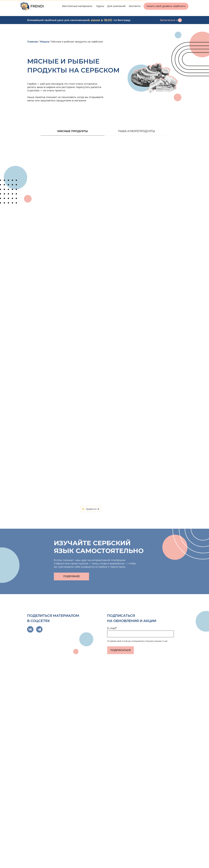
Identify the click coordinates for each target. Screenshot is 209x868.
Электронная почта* (118, 810)
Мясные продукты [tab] (73, 131)
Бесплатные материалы (77, 6)
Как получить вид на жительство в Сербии (102, 718)
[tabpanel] (104, 136)
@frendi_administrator (45, 804)
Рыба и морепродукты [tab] (137, 131)
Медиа (45, 42)
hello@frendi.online (44, 808)
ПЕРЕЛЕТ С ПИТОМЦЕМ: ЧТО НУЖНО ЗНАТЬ (154, 718)
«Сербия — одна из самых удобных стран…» (49, 718)
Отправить (118, 832)
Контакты (135, 6)
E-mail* (112, 628)
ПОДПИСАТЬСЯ (120, 650)
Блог (164, 861)
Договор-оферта (38, 861)
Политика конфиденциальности (49, 857)
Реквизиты (168, 857)
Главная (33, 42)
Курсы (100, 6)
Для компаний (116, 6)
